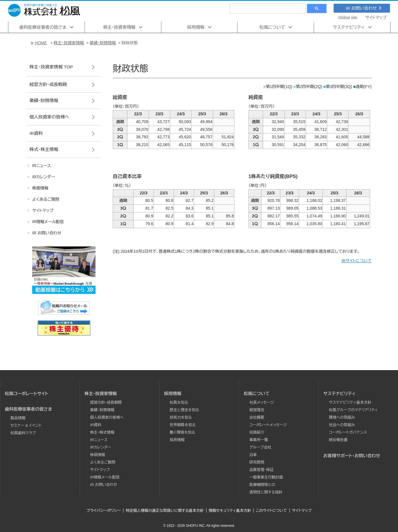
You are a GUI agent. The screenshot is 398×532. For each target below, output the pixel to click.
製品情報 (18, 418)
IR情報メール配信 (105, 477)
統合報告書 (338, 440)
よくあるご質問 (103, 462)
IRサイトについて (357, 261)
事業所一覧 (259, 440)
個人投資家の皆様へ (49, 117)
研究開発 (257, 462)
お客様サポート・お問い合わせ (352, 456)
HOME (41, 43)
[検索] (267, 8)
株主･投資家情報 (119, 27)
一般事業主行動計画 (266, 477)
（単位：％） (122, 185)
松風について (272, 27)
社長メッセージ (262, 402)
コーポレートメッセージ (268, 425)
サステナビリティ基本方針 (350, 402)
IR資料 (36, 133)
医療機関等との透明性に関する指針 (266, 488)
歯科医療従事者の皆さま (43, 27)
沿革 (253, 455)
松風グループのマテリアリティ (353, 410)
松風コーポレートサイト (27, 394)
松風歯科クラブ (23, 433)
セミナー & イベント (26, 425)
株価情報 (97, 455)
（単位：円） (258, 185)
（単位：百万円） (126, 106)
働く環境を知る (182, 432)
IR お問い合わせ (363, 8)
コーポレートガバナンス (348, 432)
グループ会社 (260, 447)
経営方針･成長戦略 (48, 84)
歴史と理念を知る (184, 410)
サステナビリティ (349, 27)
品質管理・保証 (262, 470)
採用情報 (196, 27)
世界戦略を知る (183, 425)
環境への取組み (342, 417)
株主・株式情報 (102, 432)
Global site (348, 18)
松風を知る (179, 402)
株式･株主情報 (44, 149)
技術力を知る (181, 417)
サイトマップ (376, 18)
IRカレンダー (101, 447)
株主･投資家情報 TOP (51, 67)
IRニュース (99, 440)
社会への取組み (342, 425)
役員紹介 (257, 432)
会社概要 (257, 417)
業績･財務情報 (103, 43)
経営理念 (257, 410)
